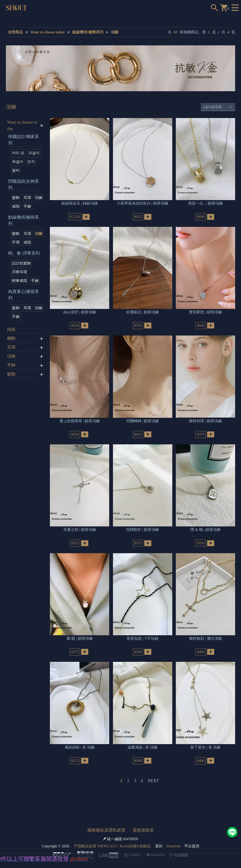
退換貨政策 (143, 811)
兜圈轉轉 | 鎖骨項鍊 (143, 411)
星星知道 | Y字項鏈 (143, 623)
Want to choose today (48, 32)
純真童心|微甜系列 (24, 295)
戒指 (16, 206)
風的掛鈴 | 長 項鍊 (80, 728)
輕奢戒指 (20, 281)
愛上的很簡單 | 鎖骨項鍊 (80, 411)
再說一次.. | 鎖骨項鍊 (205, 200)
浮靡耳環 (20, 272)
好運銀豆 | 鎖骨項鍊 (143, 306)
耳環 (27, 198)
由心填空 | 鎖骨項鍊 (80, 306)
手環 (16, 242)
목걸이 (18, 162)
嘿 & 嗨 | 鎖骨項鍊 (205, 517)
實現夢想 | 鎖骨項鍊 (205, 306)
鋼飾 (11, 338)
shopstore (173, 827)
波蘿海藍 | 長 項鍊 (143, 728)
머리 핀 (18, 153)
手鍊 (27, 206)
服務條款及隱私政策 (106, 811)
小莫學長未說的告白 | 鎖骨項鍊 (143, 200)
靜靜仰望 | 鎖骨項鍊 (205, 411)
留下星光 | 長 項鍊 (205, 728)
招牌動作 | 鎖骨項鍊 (143, 517)
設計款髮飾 (21, 263)
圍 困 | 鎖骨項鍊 (80, 623)
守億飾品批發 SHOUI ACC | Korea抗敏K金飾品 (112, 827)
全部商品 (15, 32)
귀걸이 (34, 153)
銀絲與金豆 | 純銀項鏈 (80, 200)
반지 (31, 162)
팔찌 (16, 170)
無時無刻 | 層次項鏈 (205, 623)
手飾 (11, 365)
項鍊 (115, 32)
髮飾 (16, 198)
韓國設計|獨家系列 (24, 140)
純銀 (11, 329)
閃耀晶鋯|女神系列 (24, 184)
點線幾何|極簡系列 (88, 32)
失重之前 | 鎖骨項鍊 (80, 517)
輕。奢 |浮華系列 (24, 253)
